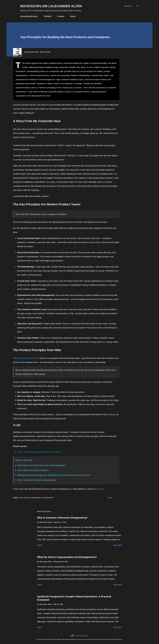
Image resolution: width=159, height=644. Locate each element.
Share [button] (109, 498)
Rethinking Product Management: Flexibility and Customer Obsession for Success (54, 475)
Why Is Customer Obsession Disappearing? (37, 480)
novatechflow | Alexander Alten (51, 6)
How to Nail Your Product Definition (33, 470)
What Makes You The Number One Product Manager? (41, 465)
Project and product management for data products (39, 452)
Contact (61, 16)
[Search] (128, 6)
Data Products (48, 498)
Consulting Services (29, 16)
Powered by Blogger (79, 636)
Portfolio (48, 16)
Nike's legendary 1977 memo (26, 358)
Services (100, 489)
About (73, 16)
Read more (118, 545)
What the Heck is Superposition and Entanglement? (67, 557)
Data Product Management (31, 498)
